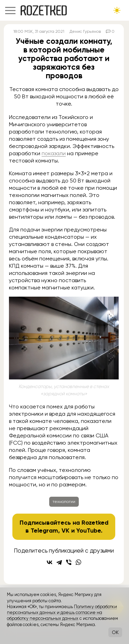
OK (115, 632)
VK (66, 531)
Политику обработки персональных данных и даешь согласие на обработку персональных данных (62, 613)
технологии (64, 502)
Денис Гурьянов (85, 31)
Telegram (44, 531)
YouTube (89, 531)
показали (54, 153)
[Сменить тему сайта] (117, 10)
